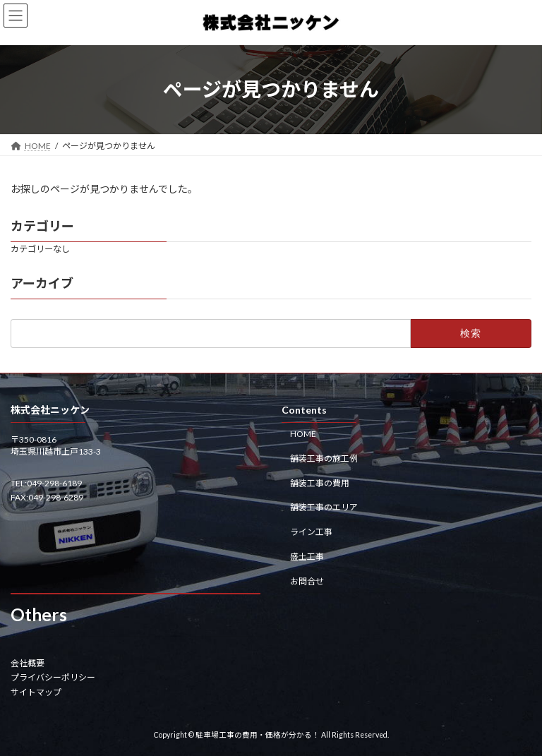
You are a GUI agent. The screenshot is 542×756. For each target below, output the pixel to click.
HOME (303, 434)
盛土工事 (307, 556)
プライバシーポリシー (53, 677)
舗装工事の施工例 (324, 458)
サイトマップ (36, 691)
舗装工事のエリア (324, 507)
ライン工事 (311, 532)
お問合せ (307, 581)
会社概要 (28, 662)
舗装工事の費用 (320, 482)
